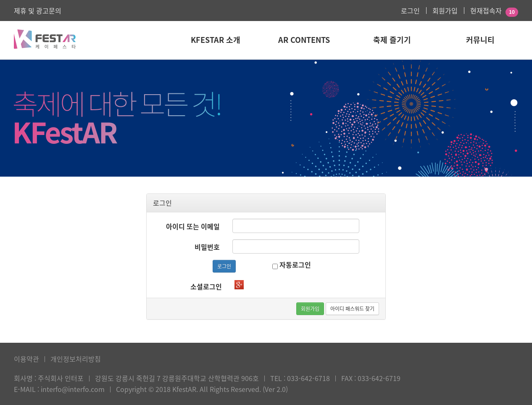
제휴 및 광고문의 (38, 11)
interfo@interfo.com (73, 389)
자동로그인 (292, 265)
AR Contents (304, 40)
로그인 (410, 11)
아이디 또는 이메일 (193, 226)
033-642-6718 (308, 378)
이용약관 (26, 359)
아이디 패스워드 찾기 (352, 309)
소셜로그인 (206, 286)
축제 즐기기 (392, 40)
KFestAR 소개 (216, 40)
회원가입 (445, 11)
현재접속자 (486, 11)
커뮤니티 (480, 40)
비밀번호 (207, 247)
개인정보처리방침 (76, 359)
